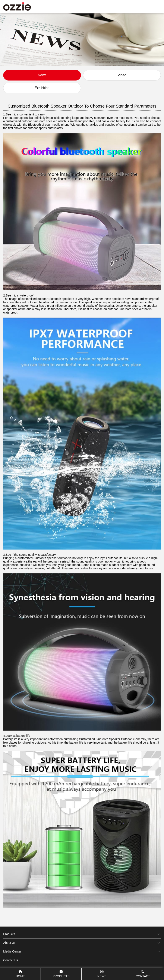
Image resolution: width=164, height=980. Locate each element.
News (42, 75)
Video (122, 75)
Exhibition (42, 88)
